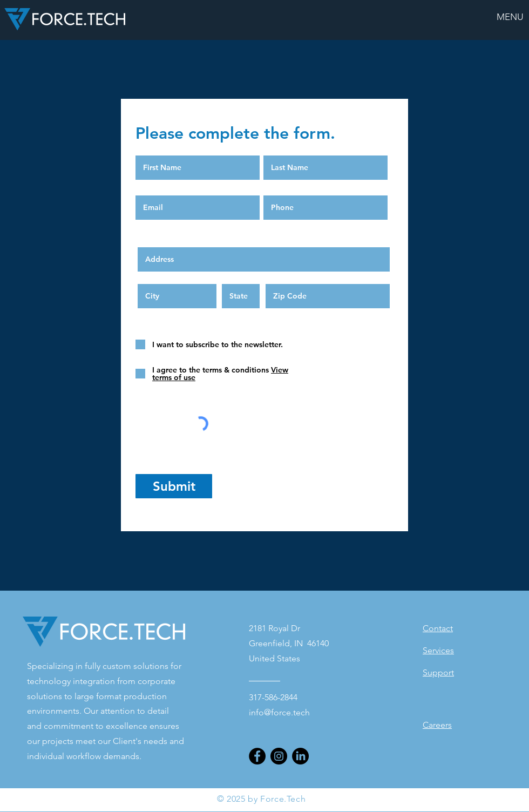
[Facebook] (257, 756)
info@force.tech (279, 712)
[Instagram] (279, 756)
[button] (510, 17)
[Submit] (174, 486)
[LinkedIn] (300, 756)
